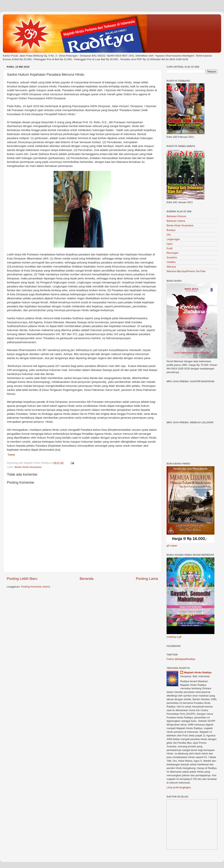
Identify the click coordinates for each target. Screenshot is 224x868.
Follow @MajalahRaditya (181, 659)
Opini (170, 244)
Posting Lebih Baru (22, 579)
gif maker (172, 546)
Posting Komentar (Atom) (36, 587)
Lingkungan (173, 239)
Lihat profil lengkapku (179, 787)
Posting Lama (147, 579)
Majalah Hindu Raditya (198, 672)
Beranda (86, 579)
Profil (170, 248)
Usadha (171, 262)
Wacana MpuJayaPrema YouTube (186, 271)
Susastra (172, 257)
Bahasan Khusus (176, 216)
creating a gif (174, 637)
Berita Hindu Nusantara (28, 467)
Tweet (11, 455)
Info (169, 235)
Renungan (172, 253)
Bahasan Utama (176, 221)
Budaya (171, 230)
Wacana (171, 267)
